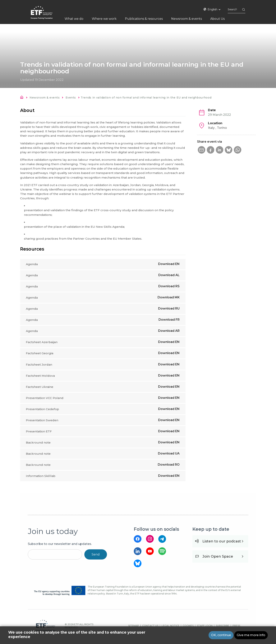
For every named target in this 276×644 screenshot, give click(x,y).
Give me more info (251, 635)
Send (96, 558)
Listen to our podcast (222, 545)
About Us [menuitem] (217, 19)
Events (71, 98)
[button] (202, 150)
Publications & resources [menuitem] (144, 19)
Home (23, 98)
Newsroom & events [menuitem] (186, 19)
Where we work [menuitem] (104, 19)
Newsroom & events (45, 98)
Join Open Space (218, 560)
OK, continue (221, 635)
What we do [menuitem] (74, 19)
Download (169, 264)
